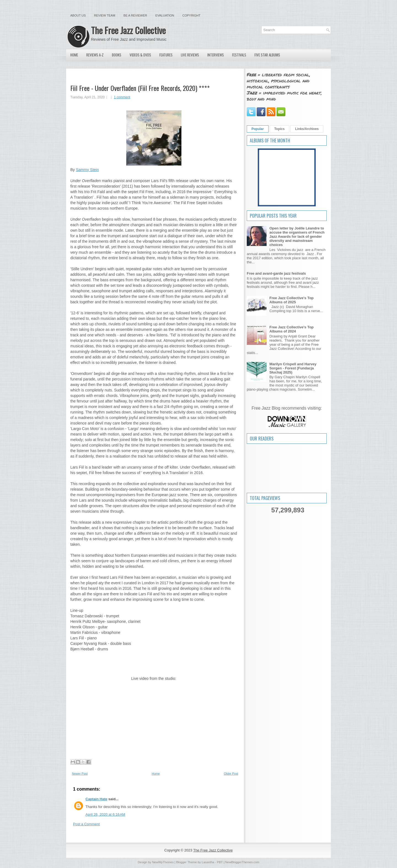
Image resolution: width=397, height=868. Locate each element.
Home (74, 55)
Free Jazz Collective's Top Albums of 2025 (291, 300)
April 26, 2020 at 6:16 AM (105, 814)
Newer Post (80, 774)
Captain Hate (96, 799)
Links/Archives (307, 129)
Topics (280, 129)
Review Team (105, 15)
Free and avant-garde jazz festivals (276, 273)
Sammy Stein (87, 170)
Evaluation (165, 15)
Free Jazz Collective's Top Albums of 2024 (291, 329)
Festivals (239, 55)
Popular (258, 129)
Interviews (216, 55)
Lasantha (208, 862)
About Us (78, 15)
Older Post (231, 774)
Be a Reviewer (135, 15)
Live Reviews (190, 55)
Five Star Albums (267, 55)
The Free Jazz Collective (128, 30)
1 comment (122, 97)
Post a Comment (86, 824)
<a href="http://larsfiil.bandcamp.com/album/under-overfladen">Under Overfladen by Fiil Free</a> (154, 663)
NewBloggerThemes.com (242, 862)
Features (166, 55)
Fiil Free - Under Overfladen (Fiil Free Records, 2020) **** (140, 88)
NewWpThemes (163, 862)
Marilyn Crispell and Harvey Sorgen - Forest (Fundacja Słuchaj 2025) (293, 368)
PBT (220, 862)
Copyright (191, 15)
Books (117, 55)
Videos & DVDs (140, 55)
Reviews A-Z (95, 55)
